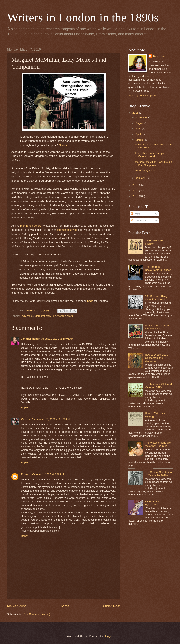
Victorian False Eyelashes (154, 503)
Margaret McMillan (45, 316)
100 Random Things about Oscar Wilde (157, 298)
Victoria (26, 419)
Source (63, 145)
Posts (136, 214)
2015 (136, 185)
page (90, 301)
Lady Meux (27, 316)
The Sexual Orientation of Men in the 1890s (158, 474)
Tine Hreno (159, 56)
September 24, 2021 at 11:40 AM (51, 419)
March (139, 140)
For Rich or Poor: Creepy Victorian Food (149, 155)
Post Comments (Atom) (37, 614)
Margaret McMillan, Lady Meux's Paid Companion (154, 163)
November (142, 117)
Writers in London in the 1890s (83, 17)
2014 (136, 191)
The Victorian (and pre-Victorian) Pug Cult (158, 444)
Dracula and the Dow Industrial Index (157, 327)
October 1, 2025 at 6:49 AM (48, 474)
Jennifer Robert (31, 339)
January (140, 178)
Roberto (26, 474)
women (62, 316)
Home (65, 606)
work (70, 316)
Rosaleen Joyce (67, 230)
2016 (136, 113)
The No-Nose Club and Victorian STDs (158, 386)
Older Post (112, 606)
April (138, 134)
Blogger (108, 636)
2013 (136, 196)
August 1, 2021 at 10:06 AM (57, 339)
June (139, 128)
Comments (139, 220)
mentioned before (31, 226)
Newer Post (16, 606)
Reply (24, 408)
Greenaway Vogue (146, 171)
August (140, 123)
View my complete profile (143, 96)
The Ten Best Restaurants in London (158, 268)
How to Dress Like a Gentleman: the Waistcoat (157, 358)
